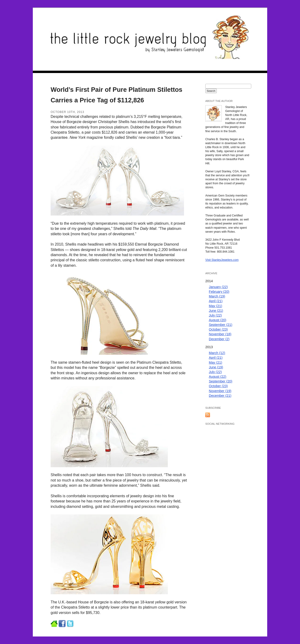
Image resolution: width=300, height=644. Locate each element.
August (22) (217, 377)
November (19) (220, 391)
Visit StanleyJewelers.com (222, 260)
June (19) (216, 367)
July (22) (215, 315)
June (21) (216, 311)
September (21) (221, 325)
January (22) (218, 287)
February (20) (219, 292)
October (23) (218, 329)
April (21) (216, 301)
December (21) (220, 396)
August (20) (217, 320)
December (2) (219, 339)
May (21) (216, 306)
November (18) (220, 334)
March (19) (217, 296)
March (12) (217, 353)
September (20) (221, 381)
